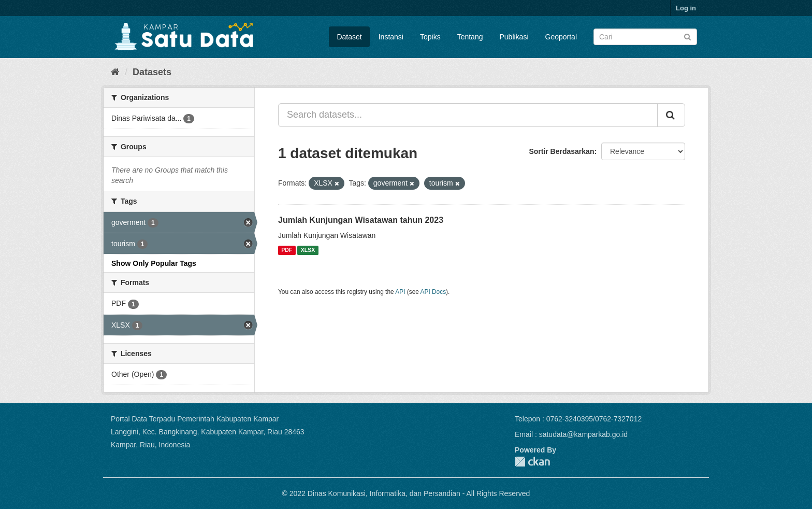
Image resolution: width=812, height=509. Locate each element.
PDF (287, 250)
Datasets (152, 72)
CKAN (532, 462)
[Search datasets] (645, 37)
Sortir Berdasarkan (561, 151)
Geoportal (561, 37)
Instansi (391, 37)
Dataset (349, 37)
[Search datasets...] (468, 115)
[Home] (115, 72)
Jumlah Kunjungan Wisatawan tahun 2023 (361, 220)
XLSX (308, 250)
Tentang (470, 37)
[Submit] (687, 36)
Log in (686, 8)
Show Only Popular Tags (154, 263)
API (400, 292)
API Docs (433, 292)
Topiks (430, 37)
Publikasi (514, 37)
